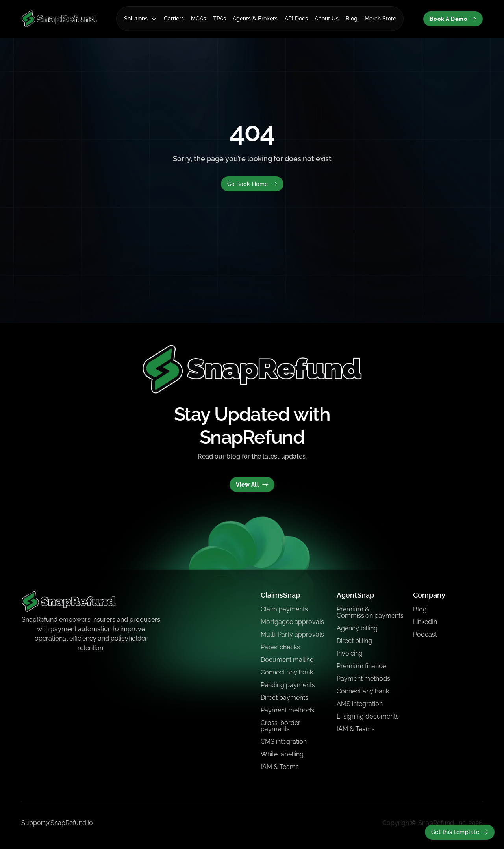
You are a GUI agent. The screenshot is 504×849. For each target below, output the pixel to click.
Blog (352, 19)
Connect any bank (287, 672)
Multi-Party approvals (292, 634)
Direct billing (354, 641)
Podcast (425, 634)
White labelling (282, 754)
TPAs (220, 19)
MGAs (198, 19)
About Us (327, 19)
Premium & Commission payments (370, 612)
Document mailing (287, 660)
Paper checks (280, 647)
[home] (59, 19)
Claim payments (284, 609)
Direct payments (284, 698)
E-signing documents (368, 716)
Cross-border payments (281, 726)
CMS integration (284, 742)
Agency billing (357, 628)
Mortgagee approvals (292, 622)
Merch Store (380, 19)
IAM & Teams (280, 767)
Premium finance (361, 666)
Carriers (174, 19)
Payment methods (287, 710)
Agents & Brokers (255, 19)
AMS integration (360, 704)
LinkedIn (425, 622)
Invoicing (350, 653)
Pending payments (288, 685)
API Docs (296, 19)
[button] (141, 19)
